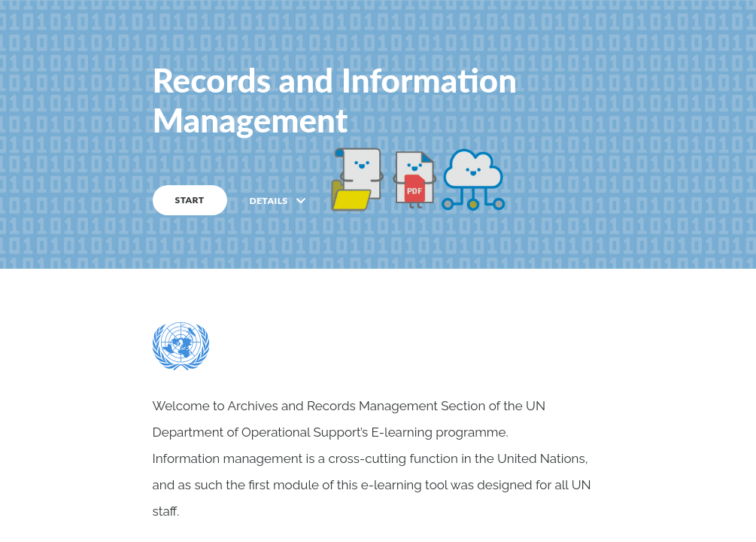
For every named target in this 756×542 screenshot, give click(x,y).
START (190, 200)
